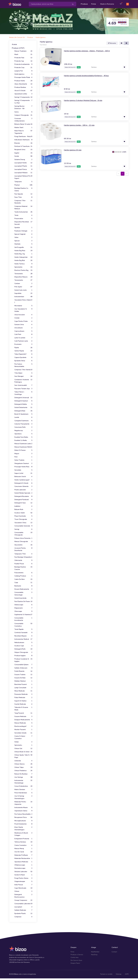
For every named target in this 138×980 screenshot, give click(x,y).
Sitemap (119, 973)
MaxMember (95, 951)
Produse (84, 3)
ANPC (127, 973)
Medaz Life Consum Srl (37, 15)
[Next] (127, 173)
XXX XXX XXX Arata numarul (50, 23)
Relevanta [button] (112, 42)
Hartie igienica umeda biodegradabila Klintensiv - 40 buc (89, 75)
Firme (94, 3)
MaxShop (94, 954)
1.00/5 (124, 151)
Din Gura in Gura (76, 959)
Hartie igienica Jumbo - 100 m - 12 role (81, 124)
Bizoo (16, 973)
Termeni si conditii (106, 973)
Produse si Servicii (77, 954)
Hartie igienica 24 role (74, 149)
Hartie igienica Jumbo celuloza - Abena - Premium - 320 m (89, 50)
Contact (114, 951)
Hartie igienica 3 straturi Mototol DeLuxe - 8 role (85, 99)
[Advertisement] (84, 192)
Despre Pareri (75, 962)
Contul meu (75, 956)
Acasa (14, 43)
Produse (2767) (18, 47)
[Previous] (118, 173)
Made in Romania (107, 3)
